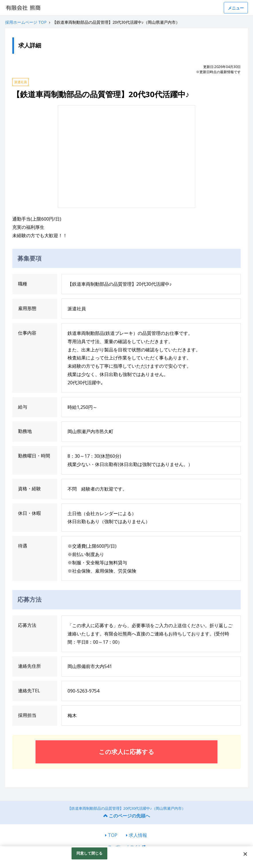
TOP (113, 835)
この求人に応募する (126, 752)
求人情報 (138, 835)
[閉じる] (245, 854)
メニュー (236, 8)
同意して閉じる (90, 853)
